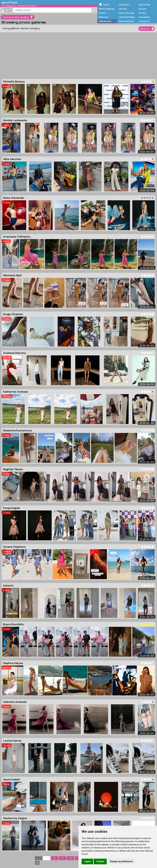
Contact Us (144, 21)
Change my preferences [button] (121, 861)
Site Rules (124, 5)
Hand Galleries (126, 21)
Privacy (143, 13)
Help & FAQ (144, 5)
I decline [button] (100, 861)
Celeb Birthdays (127, 17)
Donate (142, 9)
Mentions (103, 17)
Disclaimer (144, 17)
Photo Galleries (107, 9)
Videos (102, 13)
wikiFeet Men (105, 21)
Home (106, 5)
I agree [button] (87, 861)
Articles (123, 9)
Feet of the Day (126, 13)
